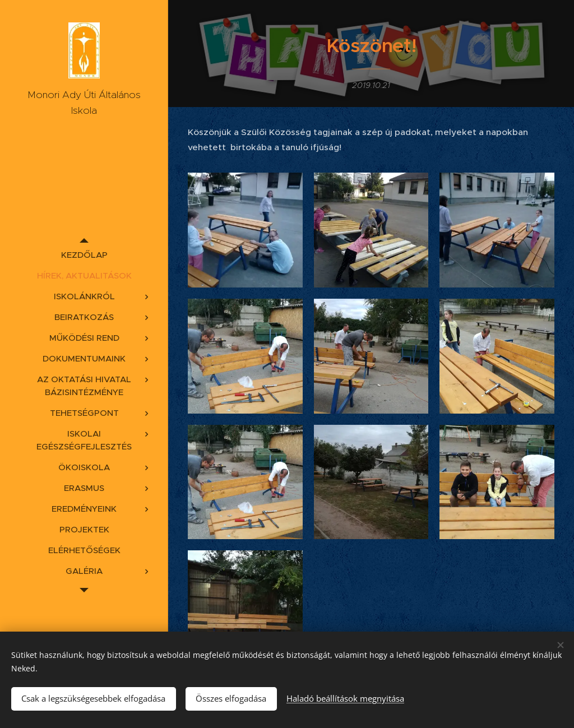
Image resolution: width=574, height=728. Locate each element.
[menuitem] (84, 255)
